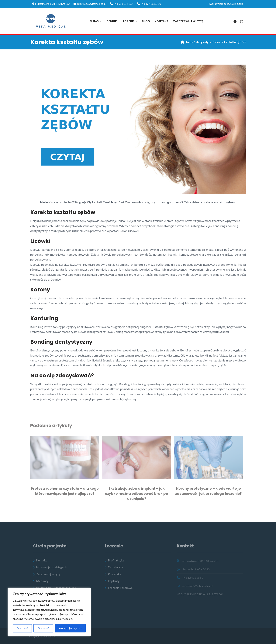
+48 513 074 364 (123, 4)
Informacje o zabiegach (51, 567)
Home (189, 42)
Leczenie (128, 21)
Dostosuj (22, 628)
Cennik (112, 21)
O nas (94, 21)
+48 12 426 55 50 (151, 4)
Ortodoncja (116, 567)
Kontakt (162, 21)
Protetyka (115, 574)
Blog (146, 21)
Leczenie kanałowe (120, 588)
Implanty (114, 581)
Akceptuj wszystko (70, 628)
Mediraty (42, 581)
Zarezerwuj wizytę (188, 21)
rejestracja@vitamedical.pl (92, 4)
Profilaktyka (116, 560)
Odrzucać (43, 628)
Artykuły (202, 42)
